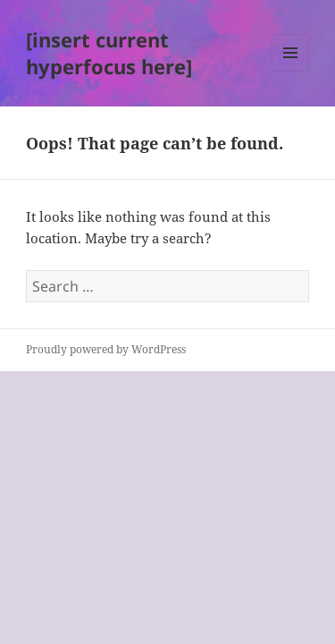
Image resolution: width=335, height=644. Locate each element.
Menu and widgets (291, 71)
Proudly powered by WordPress (106, 349)
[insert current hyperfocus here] (109, 53)
